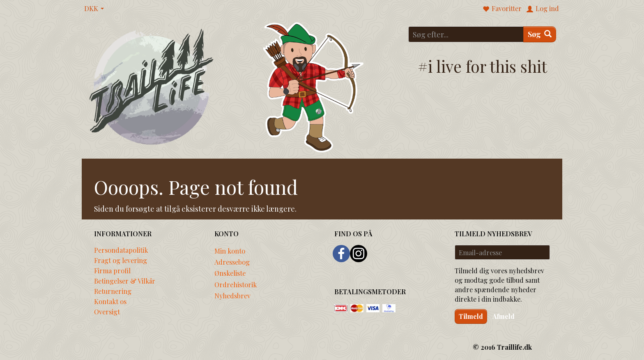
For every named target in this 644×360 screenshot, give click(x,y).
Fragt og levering (121, 260)
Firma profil (112, 270)
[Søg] (540, 34)
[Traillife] (152, 86)
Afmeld (504, 316)
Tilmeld (471, 316)
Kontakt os (110, 301)
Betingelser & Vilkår (125, 281)
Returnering (113, 291)
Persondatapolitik (121, 250)
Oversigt (107, 312)
